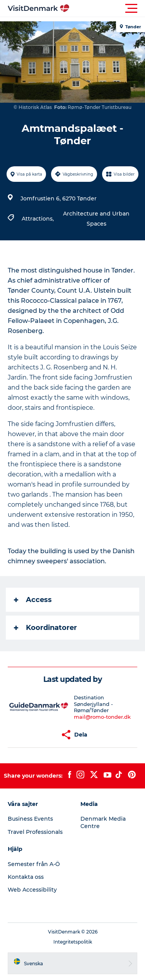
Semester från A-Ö (34, 864)
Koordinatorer (45, 628)
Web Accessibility (32, 890)
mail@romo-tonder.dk (102, 717)
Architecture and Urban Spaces (96, 219)
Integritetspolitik (73, 942)
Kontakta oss (26, 877)
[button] (107, 9)
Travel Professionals (35, 832)
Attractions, (38, 219)
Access (33, 600)
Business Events (30, 819)
